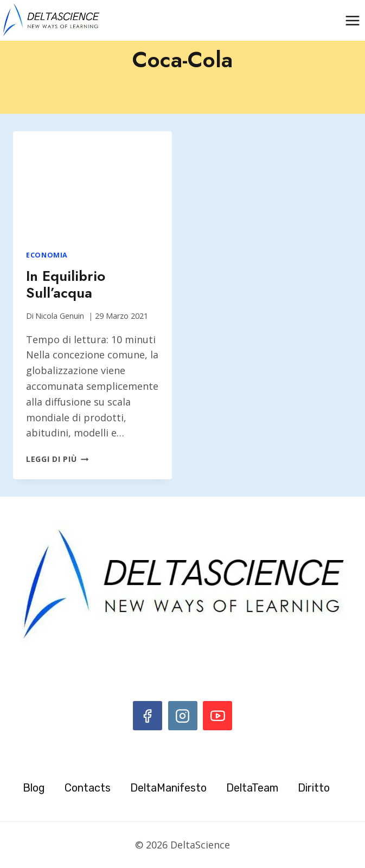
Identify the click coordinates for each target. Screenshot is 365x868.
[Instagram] (183, 716)
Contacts (88, 788)
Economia (47, 255)
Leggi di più (57, 459)
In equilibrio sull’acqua (66, 284)
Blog (34, 788)
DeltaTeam (252, 788)
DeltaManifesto (168, 788)
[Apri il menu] (352, 20)
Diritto (314, 788)
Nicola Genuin (60, 316)
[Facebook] (148, 716)
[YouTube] (217, 716)
